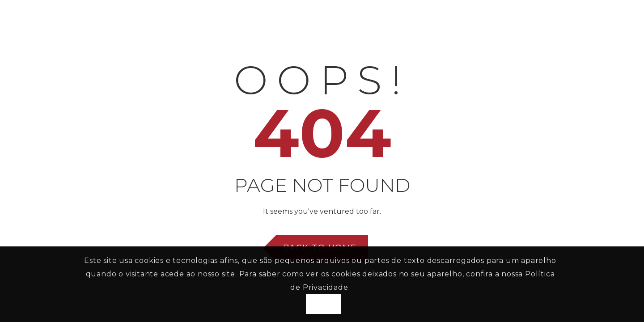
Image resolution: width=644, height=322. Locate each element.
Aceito (323, 304)
